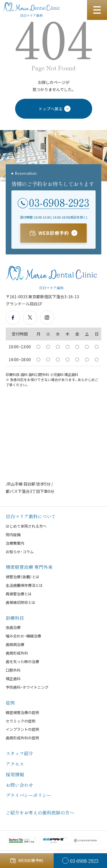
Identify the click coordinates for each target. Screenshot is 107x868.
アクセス (15, 764)
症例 (10, 703)
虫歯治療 (13, 627)
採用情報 (15, 774)
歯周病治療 (15, 644)
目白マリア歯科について (31, 516)
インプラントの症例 (22, 729)
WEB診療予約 (54, 233)
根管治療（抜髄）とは (23, 577)
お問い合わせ (19, 785)
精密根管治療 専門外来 (29, 567)
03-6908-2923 (59, 202)
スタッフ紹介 (19, 753)
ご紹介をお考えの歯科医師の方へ (40, 813)
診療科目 (15, 618)
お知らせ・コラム (20, 552)
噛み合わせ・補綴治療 (23, 636)
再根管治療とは (19, 594)
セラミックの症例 (21, 721)
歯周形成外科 (17, 653)
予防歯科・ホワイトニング (27, 687)
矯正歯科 (13, 679)
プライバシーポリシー (29, 795)
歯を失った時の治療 (22, 662)
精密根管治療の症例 (22, 712)
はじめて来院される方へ (26, 526)
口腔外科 (13, 670)
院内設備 (13, 535)
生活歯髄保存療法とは (24, 585)
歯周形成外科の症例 (22, 738)
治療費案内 (15, 543)
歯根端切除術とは (21, 602)
